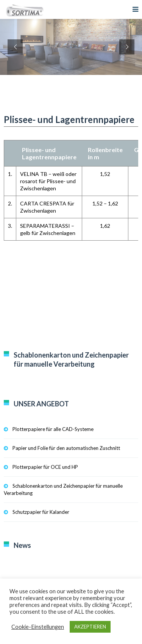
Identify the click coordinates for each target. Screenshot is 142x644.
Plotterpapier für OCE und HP (45, 467)
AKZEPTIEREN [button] (90, 627)
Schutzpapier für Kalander (41, 512)
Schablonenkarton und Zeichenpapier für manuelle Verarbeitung (63, 489)
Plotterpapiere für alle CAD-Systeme (53, 429)
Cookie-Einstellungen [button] (38, 627)
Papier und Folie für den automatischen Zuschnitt (66, 448)
